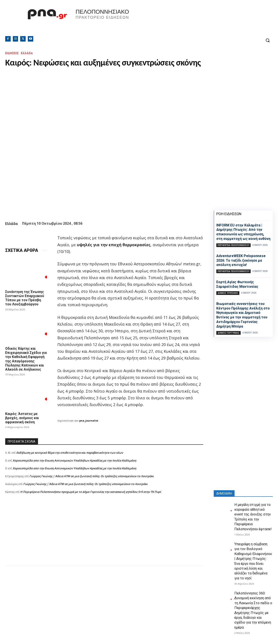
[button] (268, 40)
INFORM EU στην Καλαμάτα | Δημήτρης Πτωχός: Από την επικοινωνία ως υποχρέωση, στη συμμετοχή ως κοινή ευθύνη (243, 232)
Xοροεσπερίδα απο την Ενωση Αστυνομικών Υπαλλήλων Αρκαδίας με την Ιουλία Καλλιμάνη (74, 460)
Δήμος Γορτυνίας (228, 333)
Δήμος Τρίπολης (228, 293)
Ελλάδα (27, 53)
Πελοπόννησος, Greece (200, 21)
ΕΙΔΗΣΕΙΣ (12, 53)
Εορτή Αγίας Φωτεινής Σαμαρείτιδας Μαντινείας (237, 284)
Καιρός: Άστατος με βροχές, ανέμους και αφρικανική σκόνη (22, 418)
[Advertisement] (104, 535)
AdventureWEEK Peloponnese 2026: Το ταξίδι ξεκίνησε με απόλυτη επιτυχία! (241, 260)
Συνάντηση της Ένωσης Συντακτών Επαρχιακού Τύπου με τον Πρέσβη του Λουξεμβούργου (25, 298)
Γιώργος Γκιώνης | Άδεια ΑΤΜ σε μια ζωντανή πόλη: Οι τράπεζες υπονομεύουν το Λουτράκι (92, 476)
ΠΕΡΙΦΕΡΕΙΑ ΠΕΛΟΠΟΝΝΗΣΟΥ (233, 245)
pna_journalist (89, 421)
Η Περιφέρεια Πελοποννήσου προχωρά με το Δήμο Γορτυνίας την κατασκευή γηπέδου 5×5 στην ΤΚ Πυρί (91, 492)
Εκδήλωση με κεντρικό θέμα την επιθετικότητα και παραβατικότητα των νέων (70, 453)
